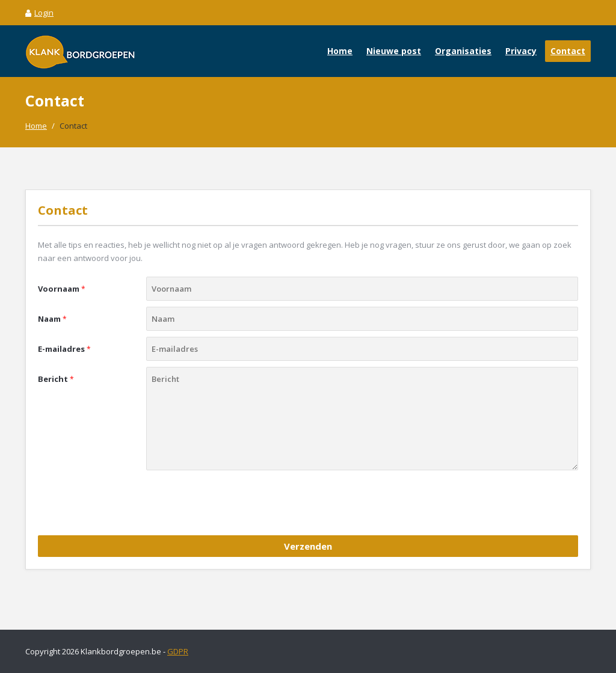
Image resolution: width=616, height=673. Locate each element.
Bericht (56, 379)
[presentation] (129, 506)
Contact (568, 51)
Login (39, 13)
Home (340, 51)
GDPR (178, 651)
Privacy (521, 51)
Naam (52, 319)
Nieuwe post (394, 51)
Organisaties (463, 51)
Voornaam (62, 289)
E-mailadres (64, 349)
